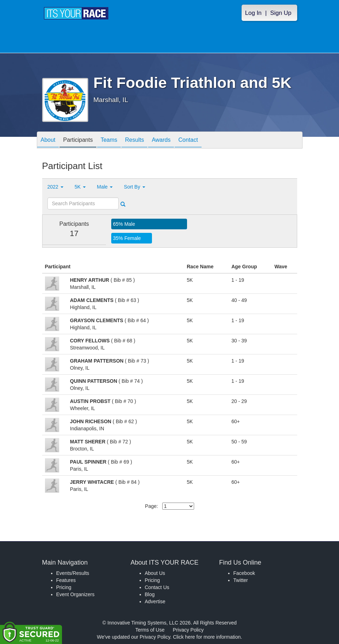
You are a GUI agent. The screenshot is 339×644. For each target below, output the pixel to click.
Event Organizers (75, 594)
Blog (150, 594)
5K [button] (80, 187)
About (48, 141)
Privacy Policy (188, 630)
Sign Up (281, 13)
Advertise (155, 601)
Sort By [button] (135, 187)
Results (134, 141)
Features (66, 580)
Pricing (64, 587)
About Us (155, 573)
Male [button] (105, 187)
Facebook (244, 573)
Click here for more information (207, 637)
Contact (188, 141)
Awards (161, 141)
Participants (78, 141)
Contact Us (157, 587)
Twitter (241, 580)
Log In (253, 13)
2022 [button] (55, 187)
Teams (109, 141)
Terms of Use (150, 630)
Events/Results (73, 573)
